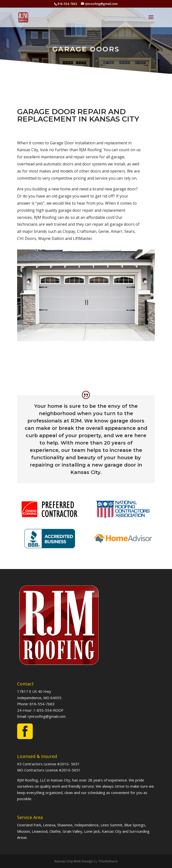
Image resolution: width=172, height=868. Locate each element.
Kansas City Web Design (74, 861)
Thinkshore (108, 861)
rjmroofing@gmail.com (47, 716)
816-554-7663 (42, 704)
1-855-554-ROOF (48, 710)
